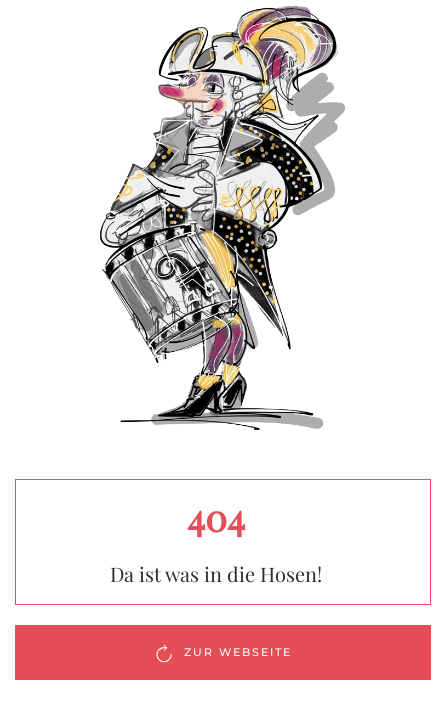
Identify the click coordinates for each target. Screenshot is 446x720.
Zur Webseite (223, 653)
